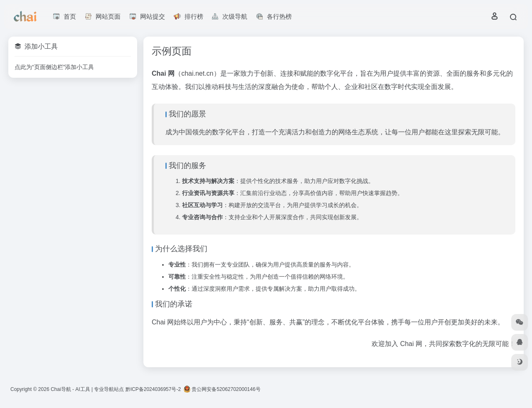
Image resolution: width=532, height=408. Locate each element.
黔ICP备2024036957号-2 (153, 389)
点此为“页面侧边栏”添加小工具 (54, 67)
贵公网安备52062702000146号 (222, 389)
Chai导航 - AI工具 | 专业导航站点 (87, 389)
